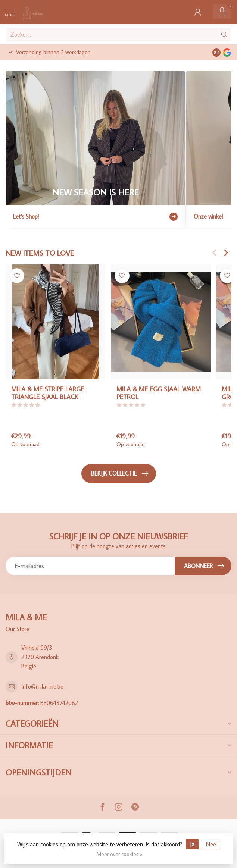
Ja (192, 844)
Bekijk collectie (120, 474)
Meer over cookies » (119, 854)
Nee (211, 844)
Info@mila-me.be (42, 686)
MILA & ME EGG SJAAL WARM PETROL (159, 393)
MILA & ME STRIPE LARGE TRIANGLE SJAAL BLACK (48, 393)
